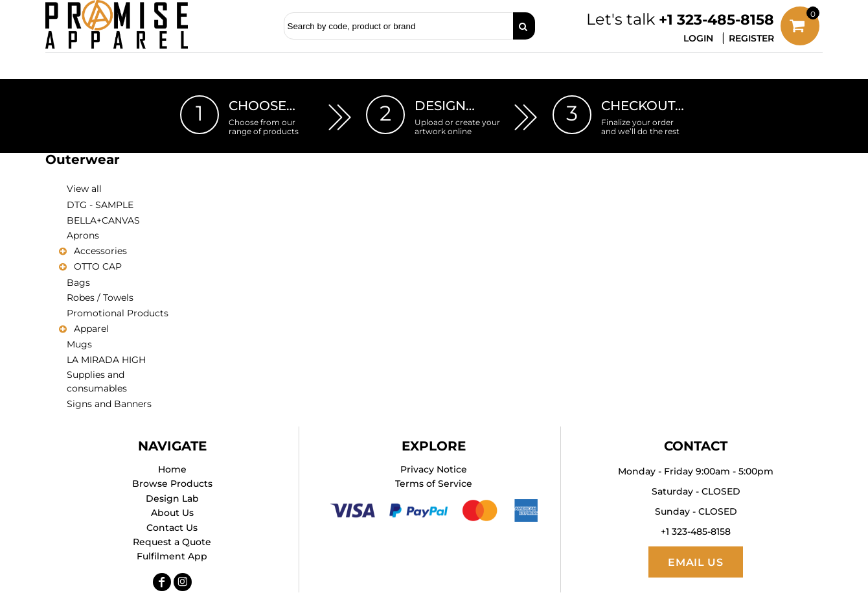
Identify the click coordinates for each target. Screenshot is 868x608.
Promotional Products (118, 313)
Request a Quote (172, 542)
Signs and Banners (109, 404)
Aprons (83, 235)
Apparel (91, 329)
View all (84, 189)
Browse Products (172, 484)
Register (751, 38)
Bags (78, 283)
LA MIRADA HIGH (106, 360)
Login (698, 38)
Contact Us (172, 528)
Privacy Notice (434, 469)
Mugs (79, 344)
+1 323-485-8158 (716, 20)
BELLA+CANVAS (103, 220)
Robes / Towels (100, 298)
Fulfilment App (172, 556)
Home (172, 469)
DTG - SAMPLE (100, 205)
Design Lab (172, 498)
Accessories (100, 251)
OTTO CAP (98, 266)
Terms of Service (434, 484)
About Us (172, 513)
